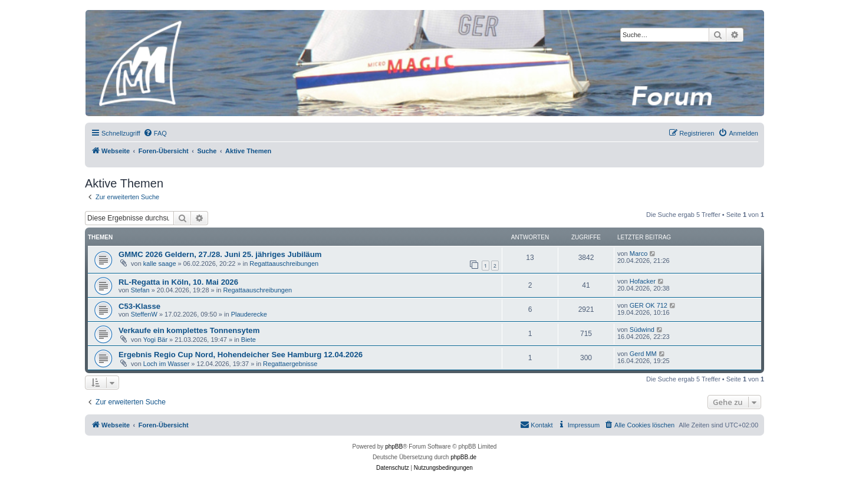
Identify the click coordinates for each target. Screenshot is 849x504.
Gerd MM (643, 354)
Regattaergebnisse (290, 364)
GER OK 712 (649, 305)
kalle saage (160, 263)
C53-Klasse (139, 306)
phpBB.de (463, 457)
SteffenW (144, 314)
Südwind (642, 330)
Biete (249, 340)
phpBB (394, 447)
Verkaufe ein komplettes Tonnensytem (189, 330)
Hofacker (643, 281)
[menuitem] (155, 133)
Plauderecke (249, 314)
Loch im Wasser (166, 364)
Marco (639, 253)
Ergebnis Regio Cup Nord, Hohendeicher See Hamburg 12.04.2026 (241, 355)
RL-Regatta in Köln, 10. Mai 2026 (178, 282)
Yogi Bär (155, 340)
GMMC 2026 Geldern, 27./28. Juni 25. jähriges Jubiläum (220, 254)
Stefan (140, 290)
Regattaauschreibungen (284, 263)
